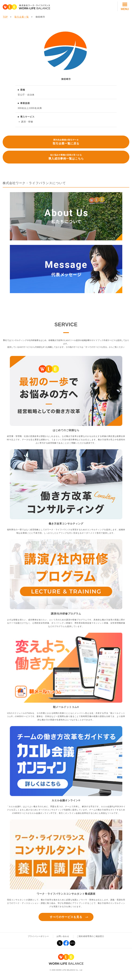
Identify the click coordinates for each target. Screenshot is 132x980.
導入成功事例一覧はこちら (66, 157)
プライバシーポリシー (38, 936)
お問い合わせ (63, 936)
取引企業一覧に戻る (66, 142)
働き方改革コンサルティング (66, 524)
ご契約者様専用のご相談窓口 (90, 936)
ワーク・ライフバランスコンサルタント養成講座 (66, 894)
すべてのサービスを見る (66, 917)
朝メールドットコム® (66, 707)
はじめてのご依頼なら (66, 430)
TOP (5, 17)
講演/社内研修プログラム (66, 614)
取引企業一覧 (22, 17)
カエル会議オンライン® (66, 800)
